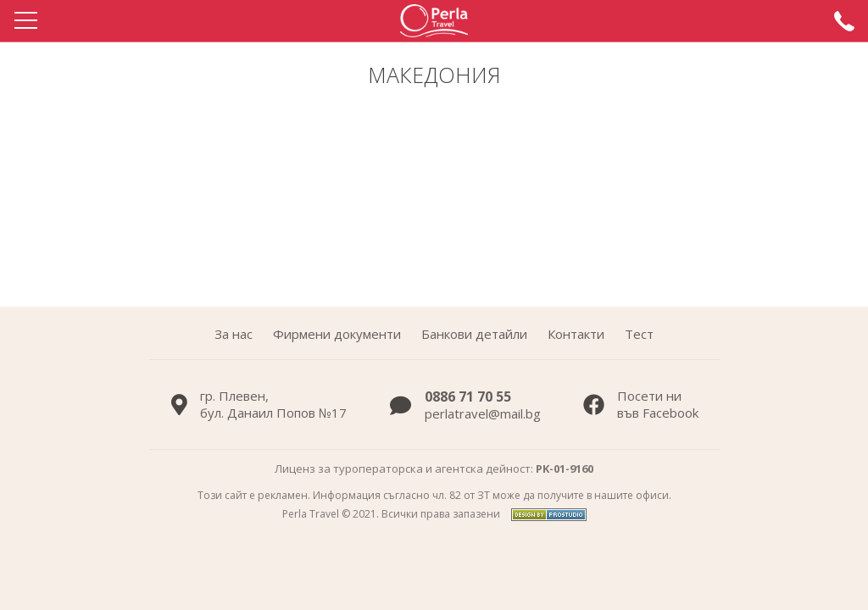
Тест (639, 334)
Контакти (576, 334)
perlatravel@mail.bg (483, 413)
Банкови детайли (474, 334)
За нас (234, 334)
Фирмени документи (337, 334)
